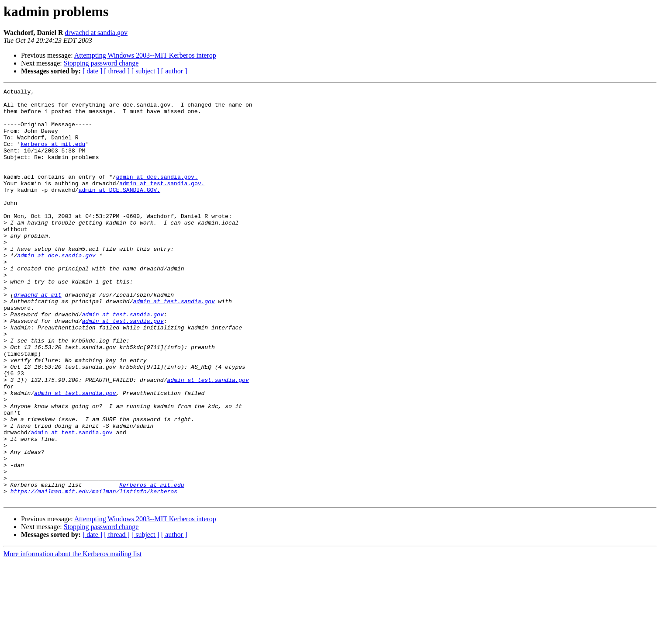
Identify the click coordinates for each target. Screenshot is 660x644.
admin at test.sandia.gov (174, 344)
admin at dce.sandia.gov (56, 289)
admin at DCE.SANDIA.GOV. (119, 211)
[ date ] (92, 71)
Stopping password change (101, 63)
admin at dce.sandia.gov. (157, 195)
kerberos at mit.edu (53, 156)
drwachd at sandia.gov (96, 33)
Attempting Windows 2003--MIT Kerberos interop (145, 55)
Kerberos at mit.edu (152, 564)
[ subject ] (145, 71)
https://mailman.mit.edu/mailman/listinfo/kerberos (94, 572)
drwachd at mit (37, 336)
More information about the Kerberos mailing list (73, 636)
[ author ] (174, 71)
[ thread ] (117, 71)
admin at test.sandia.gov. (162, 203)
